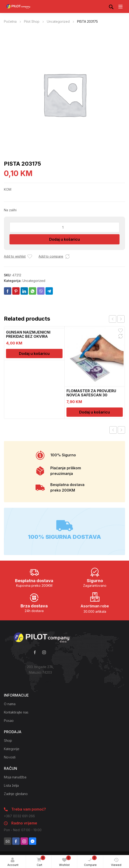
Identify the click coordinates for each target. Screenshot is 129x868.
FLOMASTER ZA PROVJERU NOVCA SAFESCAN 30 (91, 393)
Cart (40, 861)
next (121, 319)
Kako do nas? (40, 682)
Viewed (116, 862)
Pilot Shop (32, 21)
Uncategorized (58, 21)
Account (13, 862)
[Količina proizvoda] (64, 227)
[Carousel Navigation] (117, 319)
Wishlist (65, 861)
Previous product (113, 430)
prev (113, 319)
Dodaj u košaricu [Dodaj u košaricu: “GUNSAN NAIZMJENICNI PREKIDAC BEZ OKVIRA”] (34, 354)
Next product (121, 430)
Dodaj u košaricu (64, 239)
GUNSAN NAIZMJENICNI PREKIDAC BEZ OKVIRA (28, 334)
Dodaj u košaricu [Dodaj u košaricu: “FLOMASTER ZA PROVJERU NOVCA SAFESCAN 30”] (94, 412)
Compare (90, 861)
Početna (10, 21)
